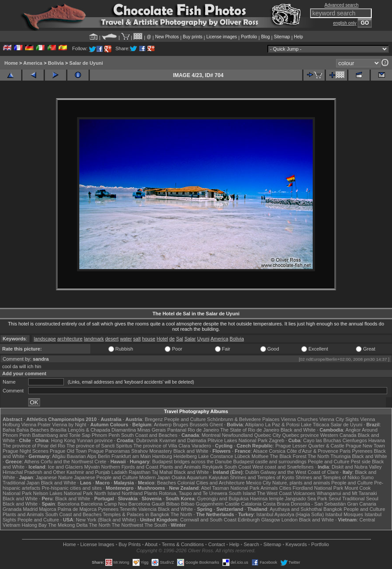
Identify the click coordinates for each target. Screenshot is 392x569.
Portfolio (249, 37)
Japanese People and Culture (106, 477)
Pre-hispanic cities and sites (72, 488)
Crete (101, 462)
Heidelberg (185, 456)
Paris (345, 451)
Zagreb (277, 440)
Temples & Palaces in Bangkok (136, 514)
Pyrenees (362, 451)
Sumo (368, 477)
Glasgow (271, 520)
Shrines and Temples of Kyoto (262, 477)
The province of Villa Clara (162, 446)
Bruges (181, 425)
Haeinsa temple (266, 499)
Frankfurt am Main (131, 456)
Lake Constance (216, 456)
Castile (233, 504)
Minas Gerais (152, 430)
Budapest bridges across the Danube (192, 462)
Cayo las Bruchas (322, 440)
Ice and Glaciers (65, 467)
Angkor (353, 430)
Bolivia (56, 63)
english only (345, 23)
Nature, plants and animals (301, 483)
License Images (97, 544)
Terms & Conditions (183, 544)
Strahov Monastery (152, 451)
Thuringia (340, 456)
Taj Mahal (162, 472)
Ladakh (119, 472)
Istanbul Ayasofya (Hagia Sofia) (290, 514)
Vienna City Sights (339, 419)
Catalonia (251, 504)
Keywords (296, 544)
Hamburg (162, 456)
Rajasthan (140, 472)
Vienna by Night (69, 425)
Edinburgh (249, 520)
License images (222, 37)
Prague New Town (365, 446)
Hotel (163, 339)
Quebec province (301, 435)
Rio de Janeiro (203, 430)
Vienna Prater (36, 425)
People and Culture (185, 419)
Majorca (48, 509)
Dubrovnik (147, 440)
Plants (151, 493)
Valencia (147, 509)
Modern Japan (155, 477)
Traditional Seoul (360, 499)
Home (11, 63)
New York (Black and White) (106, 520)
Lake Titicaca (315, 425)
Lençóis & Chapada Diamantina (102, 430)
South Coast (238, 467)
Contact (217, 544)
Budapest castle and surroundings (270, 462)
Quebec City (268, 435)
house (149, 339)
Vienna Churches (300, 419)
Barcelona (69, 504)
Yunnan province (95, 440)
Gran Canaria (362, 504)
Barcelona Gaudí (147, 504)
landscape (45, 339)
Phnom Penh (106, 435)
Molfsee (260, 456)
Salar (190, 339)
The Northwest (127, 525)
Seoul (335, 499)
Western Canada (338, 435)
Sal (180, 339)
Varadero (201, 446)
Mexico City (258, 483)
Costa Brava (276, 504)
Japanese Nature (54, 477)
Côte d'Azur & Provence (312, 451)
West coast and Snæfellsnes (283, 467)
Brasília (58, 430)
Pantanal (177, 430)
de (172, 339)
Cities (285, 488)
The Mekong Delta (68, 525)
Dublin (252, 472)
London (290, 520)
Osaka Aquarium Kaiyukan (200, 477)
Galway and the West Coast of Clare (300, 472)
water (126, 339)
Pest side (361, 462)
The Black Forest (288, 456)
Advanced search (342, 5)
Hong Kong (63, 440)
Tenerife (128, 509)
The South (156, 525)
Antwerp (163, 425)
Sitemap (282, 37)
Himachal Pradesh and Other (34, 472)
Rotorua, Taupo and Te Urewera (193, 493)
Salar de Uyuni (86, 63)
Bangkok (333, 509)
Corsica (277, 451)
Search (251, 544)
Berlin (104, 456)
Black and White (298, 430)
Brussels (199, 425)
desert (112, 339)
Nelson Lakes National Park (63, 493)
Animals (269, 488)
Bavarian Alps (82, 456)
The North (318, 456)
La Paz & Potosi (282, 425)
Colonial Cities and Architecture (211, 483)
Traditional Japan (21, 483)
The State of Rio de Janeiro (250, 430)
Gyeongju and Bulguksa (223, 499)
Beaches (167, 483)
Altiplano (255, 425)
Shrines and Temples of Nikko (327, 477)
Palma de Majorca (77, 509)
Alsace (261, 451)
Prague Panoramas (109, 451)
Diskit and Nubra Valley (357, 467)
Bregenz (154, 419)
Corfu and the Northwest (67, 462)
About (151, 544)
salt (137, 339)
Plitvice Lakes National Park (237, 440)
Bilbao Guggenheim (202, 504)
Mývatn (92, 467)
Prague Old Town (68, 451)
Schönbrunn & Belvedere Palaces (243, 419)
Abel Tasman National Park (230, 488)
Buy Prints (129, 544)
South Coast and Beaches (149, 435)
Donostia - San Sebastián (318, 504)
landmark (94, 339)
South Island (242, 493)
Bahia (9, 430)
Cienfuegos (355, 440)
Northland (132, 493)
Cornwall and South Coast (208, 520)
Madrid (30, 509)
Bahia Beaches (33, 430)
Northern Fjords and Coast (130, 467)
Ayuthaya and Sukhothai (296, 509)
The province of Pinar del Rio (34, 446)
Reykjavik (213, 467)
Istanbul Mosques (344, 514)
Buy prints (192, 37)
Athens (32, 462)
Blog (266, 37)
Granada (12, 509)
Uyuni (203, 339)
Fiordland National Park (318, 488)
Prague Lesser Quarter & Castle (310, 446)
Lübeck (242, 456)
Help (298, 37)
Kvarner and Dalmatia (183, 440)
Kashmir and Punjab (88, 472)
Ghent (216, 425)
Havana (377, 440)
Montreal (211, 435)
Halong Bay (34, 525)
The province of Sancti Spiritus (99, 446)
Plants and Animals (181, 467)
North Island (107, 493)
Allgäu (59, 456)
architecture (70, 339)
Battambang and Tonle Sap (61, 435)
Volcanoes (304, 493)
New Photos (167, 37)
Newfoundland (237, 435)
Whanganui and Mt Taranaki (347, 493)
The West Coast (274, 493)
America (33, 63)
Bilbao (173, 504)
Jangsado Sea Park (306, 499)
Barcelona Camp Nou (104, 504)
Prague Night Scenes (26, 451)
